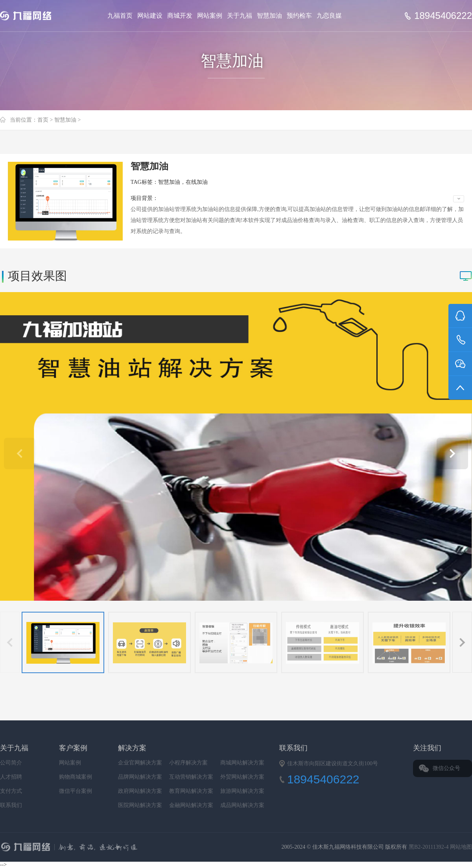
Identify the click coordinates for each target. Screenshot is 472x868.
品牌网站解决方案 (140, 777)
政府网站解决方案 (140, 791)
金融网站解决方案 (191, 805)
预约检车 (299, 16)
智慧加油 (269, 16)
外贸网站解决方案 (242, 777)
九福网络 (148, 848)
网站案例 (210, 16)
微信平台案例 (76, 791)
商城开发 (180, 16)
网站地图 (461, 847)
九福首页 (120, 16)
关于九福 (240, 16)
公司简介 (11, 763)
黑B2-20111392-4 (429, 847)
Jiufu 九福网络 (35, 16)
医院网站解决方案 (140, 805)
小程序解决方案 (188, 763)
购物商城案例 (76, 777)
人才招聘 (11, 777)
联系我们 (11, 805)
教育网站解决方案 (191, 791)
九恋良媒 (329, 16)
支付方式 (11, 791)
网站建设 (150, 16)
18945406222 (443, 16)
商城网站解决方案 (242, 763)
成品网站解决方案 (242, 805)
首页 (43, 120)
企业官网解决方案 (140, 763)
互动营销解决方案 (191, 777)
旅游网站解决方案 (242, 791)
